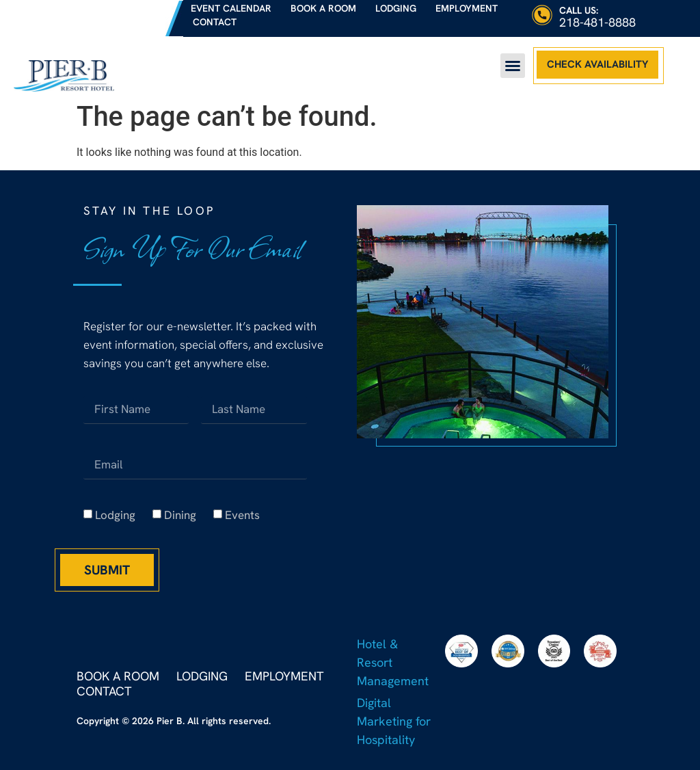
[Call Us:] (542, 15)
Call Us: (579, 10)
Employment (467, 8)
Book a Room (323, 8)
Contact (215, 22)
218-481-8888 (597, 22)
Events (242, 515)
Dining (180, 515)
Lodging (396, 8)
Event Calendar (231, 8)
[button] (513, 66)
